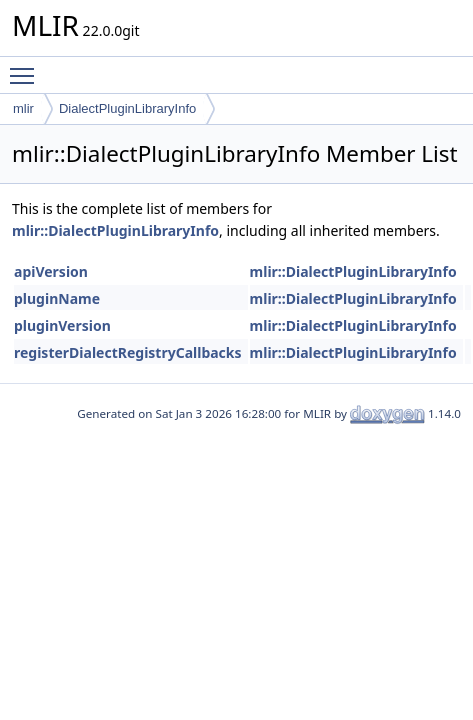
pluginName (57, 298)
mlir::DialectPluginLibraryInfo (115, 230)
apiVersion (51, 271)
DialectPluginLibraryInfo (127, 108)
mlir (23, 108)
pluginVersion (62, 325)
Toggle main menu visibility (27, 67)
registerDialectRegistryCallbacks (128, 352)
